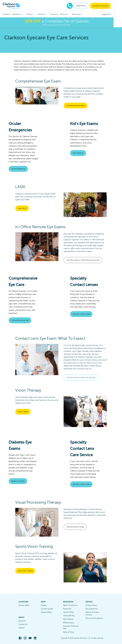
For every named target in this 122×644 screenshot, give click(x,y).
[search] (115, 14)
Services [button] (70, 14)
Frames (44, 605)
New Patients (68, 619)
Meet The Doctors (70, 605)
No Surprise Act (92, 609)
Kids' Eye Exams (78, 153)
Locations (6, 14)
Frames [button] (33, 14)
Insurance (58, 14)
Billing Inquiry (69, 623)
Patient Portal (89, 6)
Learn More (22, 208)
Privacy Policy (91, 605)
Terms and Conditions (94, 618)
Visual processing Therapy (75, 527)
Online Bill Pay (69, 616)
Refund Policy (69, 632)
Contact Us (23, 624)
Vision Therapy (23, 412)
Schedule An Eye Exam (109, 6)
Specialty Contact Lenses (81, 314)
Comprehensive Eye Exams (76, 106)
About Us (22, 621)
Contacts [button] (45, 14)
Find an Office (24, 605)
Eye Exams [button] (19, 14)
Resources (67, 609)
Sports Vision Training (25, 571)
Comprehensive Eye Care (20, 320)
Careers (22, 628)
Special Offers (46, 612)
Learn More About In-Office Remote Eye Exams (83, 260)
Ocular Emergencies (18, 169)
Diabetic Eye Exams (18, 481)
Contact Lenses (47, 609)
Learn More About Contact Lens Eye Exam (81, 377)
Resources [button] (84, 14)
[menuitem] (19, 14)
